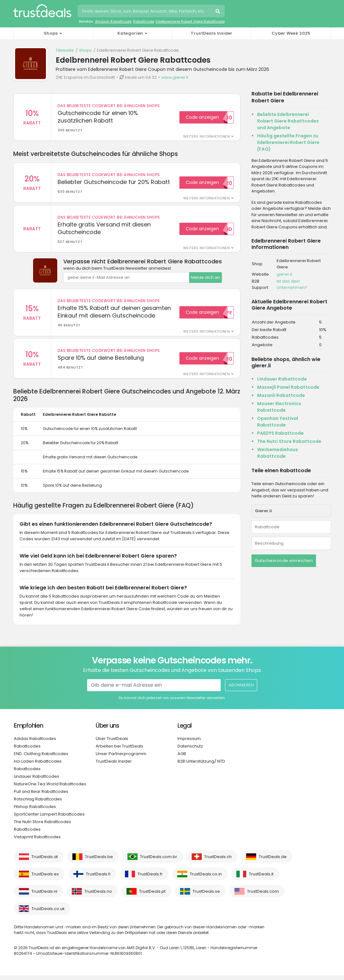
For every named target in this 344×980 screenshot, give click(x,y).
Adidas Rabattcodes (35, 743)
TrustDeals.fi (98, 879)
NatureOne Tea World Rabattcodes (50, 789)
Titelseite (65, 50)
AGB (182, 758)
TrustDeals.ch (218, 861)
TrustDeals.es (45, 879)
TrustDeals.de (273, 861)
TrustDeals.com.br (159, 861)
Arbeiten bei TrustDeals (119, 751)
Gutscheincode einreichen (284, 561)
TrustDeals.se (206, 896)
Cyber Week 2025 (291, 33)
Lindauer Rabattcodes (37, 781)
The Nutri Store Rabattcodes (42, 826)
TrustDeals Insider (211, 33)
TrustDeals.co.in (206, 879)
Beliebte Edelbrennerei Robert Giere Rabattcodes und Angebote (288, 121)
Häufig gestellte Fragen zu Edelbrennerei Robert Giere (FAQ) (288, 142)
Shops (85, 50)
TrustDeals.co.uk (48, 913)
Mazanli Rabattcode (281, 395)
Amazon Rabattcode (113, 21)
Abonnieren (241, 690)
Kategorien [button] (130, 33)
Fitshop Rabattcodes (35, 811)
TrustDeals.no (98, 896)
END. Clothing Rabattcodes (41, 758)
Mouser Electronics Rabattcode (279, 407)
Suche (218, 12)
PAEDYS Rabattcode (280, 433)
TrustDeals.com (263, 896)
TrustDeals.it (261, 879)
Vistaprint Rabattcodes (37, 842)
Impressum (189, 743)
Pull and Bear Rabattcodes (41, 796)
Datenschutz (190, 751)
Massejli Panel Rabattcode (288, 387)
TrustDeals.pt (152, 896)
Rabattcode (144, 21)
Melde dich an (206, 280)
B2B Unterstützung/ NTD (201, 766)
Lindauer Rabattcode (282, 379)
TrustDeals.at (45, 861)
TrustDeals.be (99, 861)
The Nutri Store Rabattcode (289, 441)
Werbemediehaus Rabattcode (278, 453)
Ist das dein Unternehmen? (292, 284)
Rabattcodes (27, 751)
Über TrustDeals (112, 743)
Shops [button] (51, 33)
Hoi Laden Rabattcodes (38, 766)
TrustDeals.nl (44, 896)
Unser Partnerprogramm (121, 758)
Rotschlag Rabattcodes (38, 804)
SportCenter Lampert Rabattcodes (49, 819)
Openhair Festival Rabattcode (278, 422)
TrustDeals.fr (150, 879)
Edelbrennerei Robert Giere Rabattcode (190, 21)
